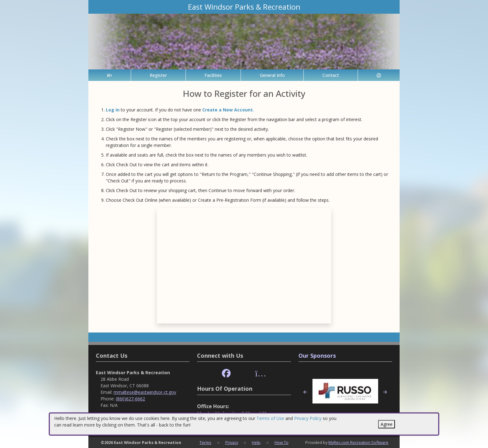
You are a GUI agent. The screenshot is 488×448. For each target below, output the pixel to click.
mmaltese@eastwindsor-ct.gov (145, 392)
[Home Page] (110, 75)
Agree (387, 424)
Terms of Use (270, 418)
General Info (272, 75)
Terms (205, 442)
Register (158, 75)
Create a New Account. (228, 110)
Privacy (232, 442)
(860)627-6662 (130, 399)
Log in (113, 110)
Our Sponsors (317, 356)
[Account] (379, 75)
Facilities (213, 75)
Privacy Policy (308, 418)
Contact (331, 75)
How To (282, 442)
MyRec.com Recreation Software (358, 442)
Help (256, 442)
